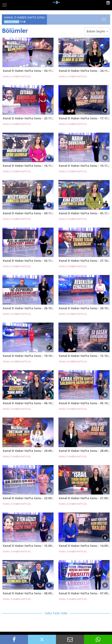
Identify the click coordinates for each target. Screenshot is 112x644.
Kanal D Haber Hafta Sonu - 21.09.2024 (84, 498)
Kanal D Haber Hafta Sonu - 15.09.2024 (28, 546)
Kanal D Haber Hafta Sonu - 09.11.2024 (28, 213)
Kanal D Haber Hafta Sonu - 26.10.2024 (28, 308)
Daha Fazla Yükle (56, 613)
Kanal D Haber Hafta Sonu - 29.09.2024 (28, 451)
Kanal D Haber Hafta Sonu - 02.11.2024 (28, 261)
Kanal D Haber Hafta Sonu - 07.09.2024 (84, 593)
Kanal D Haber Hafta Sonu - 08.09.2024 (28, 593)
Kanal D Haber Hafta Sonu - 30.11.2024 (28, 71)
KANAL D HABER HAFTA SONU (18, 76)
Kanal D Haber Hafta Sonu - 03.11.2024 (84, 213)
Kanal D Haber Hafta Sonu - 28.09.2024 (84, 451)
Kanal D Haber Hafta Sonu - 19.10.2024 (28, 356)
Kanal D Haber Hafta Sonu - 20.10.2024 (84, 308)
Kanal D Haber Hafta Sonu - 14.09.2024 (84, 546)
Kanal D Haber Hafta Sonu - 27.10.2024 (84, 261)
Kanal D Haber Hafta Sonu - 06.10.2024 (28, 403)
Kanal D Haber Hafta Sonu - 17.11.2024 (84, 118)
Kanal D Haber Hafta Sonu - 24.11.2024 (84, 71)
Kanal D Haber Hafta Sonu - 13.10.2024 (84, 356)
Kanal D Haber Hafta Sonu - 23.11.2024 (28, 118)
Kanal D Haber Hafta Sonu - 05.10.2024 (84, 403)
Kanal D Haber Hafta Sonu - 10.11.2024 (84, 166)
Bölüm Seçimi (97, 31)
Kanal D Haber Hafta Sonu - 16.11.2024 (28, 166)
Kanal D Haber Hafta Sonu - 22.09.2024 (28, 498)
